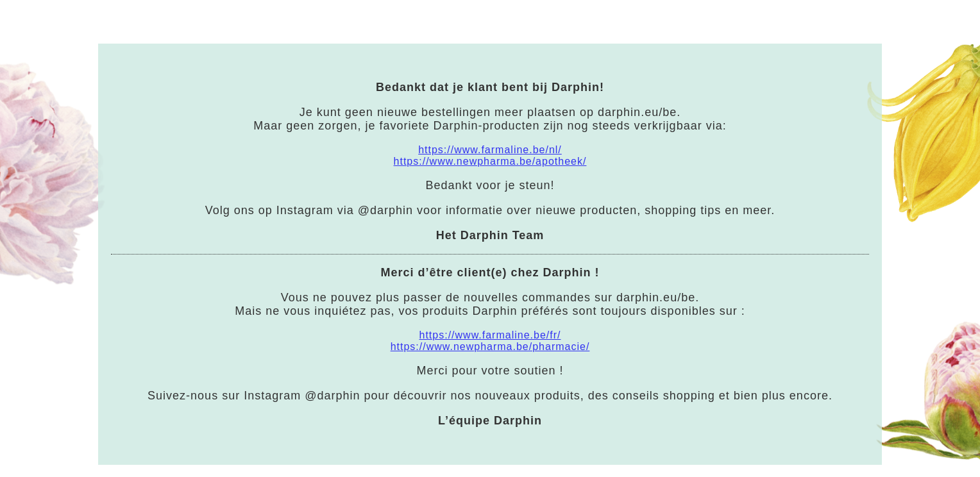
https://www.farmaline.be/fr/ (490, 335)
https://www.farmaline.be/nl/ (490, 150)
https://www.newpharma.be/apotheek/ (490, 161)
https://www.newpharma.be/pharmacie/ (490, 347)
